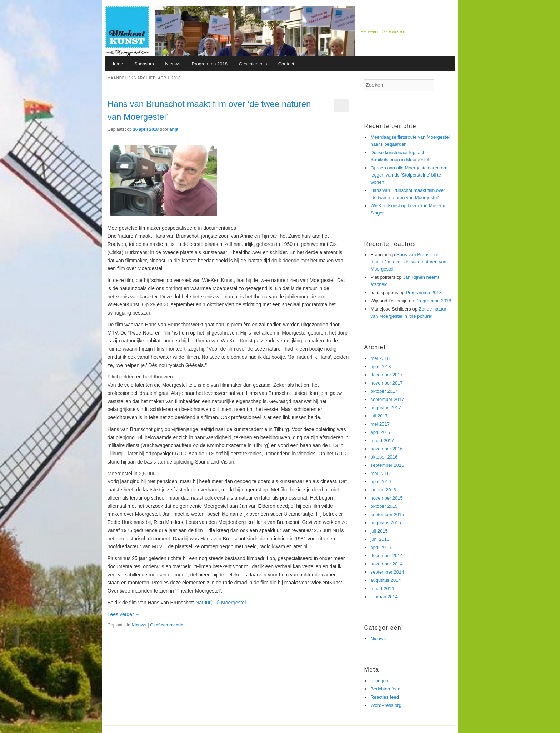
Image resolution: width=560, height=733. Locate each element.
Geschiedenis (253, 64)
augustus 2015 (386, 523)
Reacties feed (385, 697)
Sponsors (144, 64)
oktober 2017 (384, 391)
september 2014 (387, 572)
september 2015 (387, 514)
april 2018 (381, 366)
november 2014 (386, 564)
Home (117, 64)
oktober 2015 (384, 506)
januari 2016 (383, 490)
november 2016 (386, 449)
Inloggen (379, 681)
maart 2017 (382, 440)
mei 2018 (380, 358)
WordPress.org (386, 705)
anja (174, 129)
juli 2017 (379, 416)
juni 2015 (380, 539)
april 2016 (381, 482)
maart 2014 (382, 588)
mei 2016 (380, 473)
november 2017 (386, 383)
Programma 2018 (209, 64)
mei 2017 (380, 424)
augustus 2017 (386, 408)
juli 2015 (379, 531)
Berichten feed (385, 689)
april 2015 (381, 547)
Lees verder (124, 614)
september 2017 (387, 399)
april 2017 (381, 432)
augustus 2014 (386, 580)
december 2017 (386, 375)
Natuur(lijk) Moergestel (221, 603)
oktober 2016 (384, 457)
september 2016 (387, 465)
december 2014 (386, 556)
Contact (286, 64)
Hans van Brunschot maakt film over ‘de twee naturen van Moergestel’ (408, 262)
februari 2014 (384, 597)
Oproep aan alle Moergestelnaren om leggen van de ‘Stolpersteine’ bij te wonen (409, 175)
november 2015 (386, 498)
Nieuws (173, 64)
